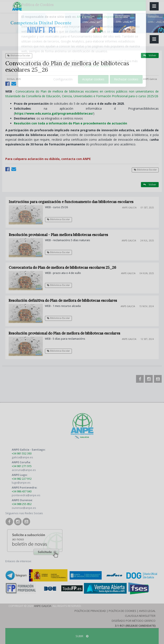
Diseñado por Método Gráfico (134, 621)
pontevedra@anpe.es (26, 495)
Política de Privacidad (90, 611)
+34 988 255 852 (22, 504)
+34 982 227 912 (22, 479)
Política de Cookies (122, 611)
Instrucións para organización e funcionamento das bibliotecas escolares (74, 202)
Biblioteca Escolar (19, 55)
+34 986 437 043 (22, 491)
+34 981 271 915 (22, 466)
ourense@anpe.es (24, 508)
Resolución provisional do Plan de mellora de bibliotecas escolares (67, 333)
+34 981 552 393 (22, 453)
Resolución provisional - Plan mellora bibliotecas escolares (61, 235)
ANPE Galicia (43, 606)
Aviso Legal (147, 611)
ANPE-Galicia (150, 79)
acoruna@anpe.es (24, 470)
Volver (150, 55)
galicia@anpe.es (22, 457)
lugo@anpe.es (21, 483)
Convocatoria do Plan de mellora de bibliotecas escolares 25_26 (65, 267)
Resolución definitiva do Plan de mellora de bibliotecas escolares (65, 300)
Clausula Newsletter (140, 616)
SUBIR (82, 636)
